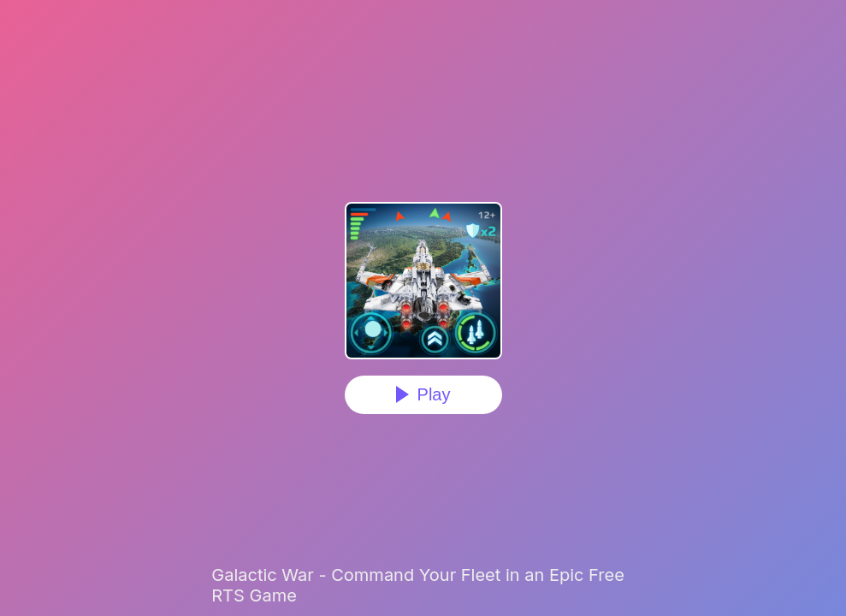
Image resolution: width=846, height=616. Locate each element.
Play (434, 394)
